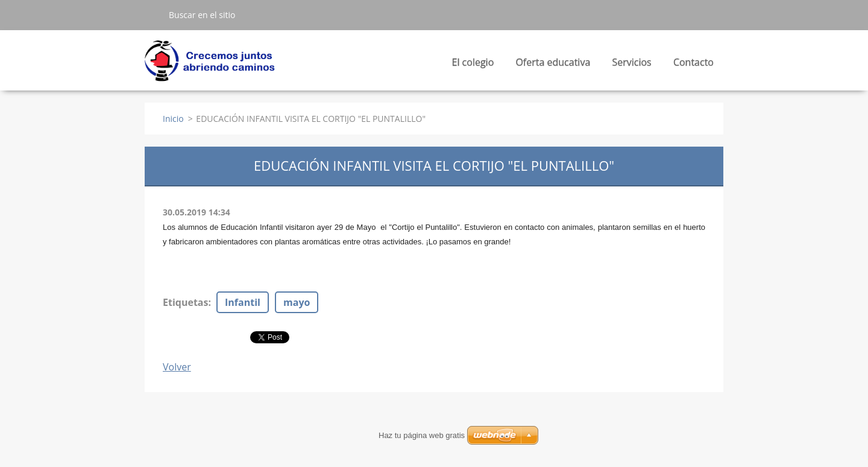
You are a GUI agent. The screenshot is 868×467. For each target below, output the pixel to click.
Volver (177, 367)
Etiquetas (185, 302)
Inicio (173, 119)
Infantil (243, 302)
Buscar (152, 14)
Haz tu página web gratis (422, 435)
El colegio (473, 65)
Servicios (631, 65)
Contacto (693, 62)
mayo (297, 302)
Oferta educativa (553, 65)
